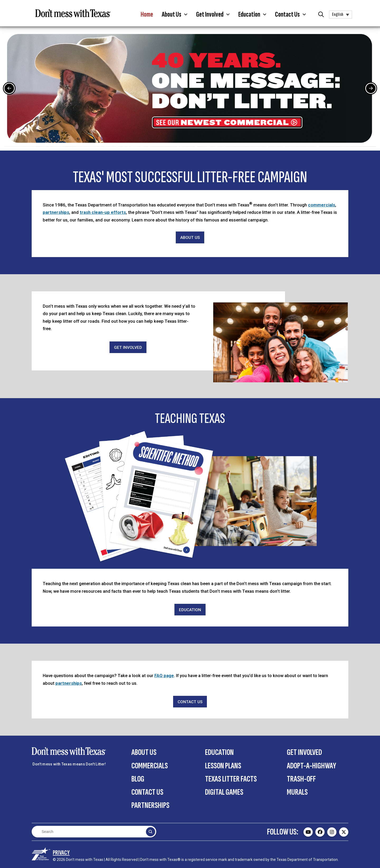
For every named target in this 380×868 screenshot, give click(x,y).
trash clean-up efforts (103, 212)
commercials (322, 205)
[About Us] (190, 237)
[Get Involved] (128, 347)
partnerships (56, 212)
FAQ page (164, 676)
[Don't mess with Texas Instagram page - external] (332, 832)
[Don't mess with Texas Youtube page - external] (308, 832)
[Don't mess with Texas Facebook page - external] (320, 832)
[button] (174, 15)
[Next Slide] (371, 88)
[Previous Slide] (9, 88)
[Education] (190, 610)
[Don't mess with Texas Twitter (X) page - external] (344, 832)
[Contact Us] (190, 702)
